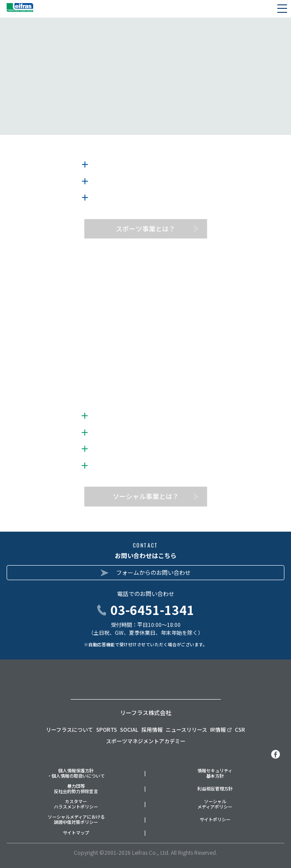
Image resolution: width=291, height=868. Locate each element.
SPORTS (107, 729)
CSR (240, 729)
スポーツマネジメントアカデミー (146, 741)
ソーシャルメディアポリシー (215, 804)
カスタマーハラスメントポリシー (76, 804)
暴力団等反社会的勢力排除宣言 (76, 789)
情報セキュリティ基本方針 (215, 773)
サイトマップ (76, 833)
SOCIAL (129, 729)
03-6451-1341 (152, 610)
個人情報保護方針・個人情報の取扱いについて (76, 773)
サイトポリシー (215, 820)
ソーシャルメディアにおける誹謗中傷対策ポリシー (76, 820)
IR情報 (221, 729)
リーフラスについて (70, 729)
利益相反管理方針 (215, 789)
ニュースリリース (186, 729)
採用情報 (152, 729)
